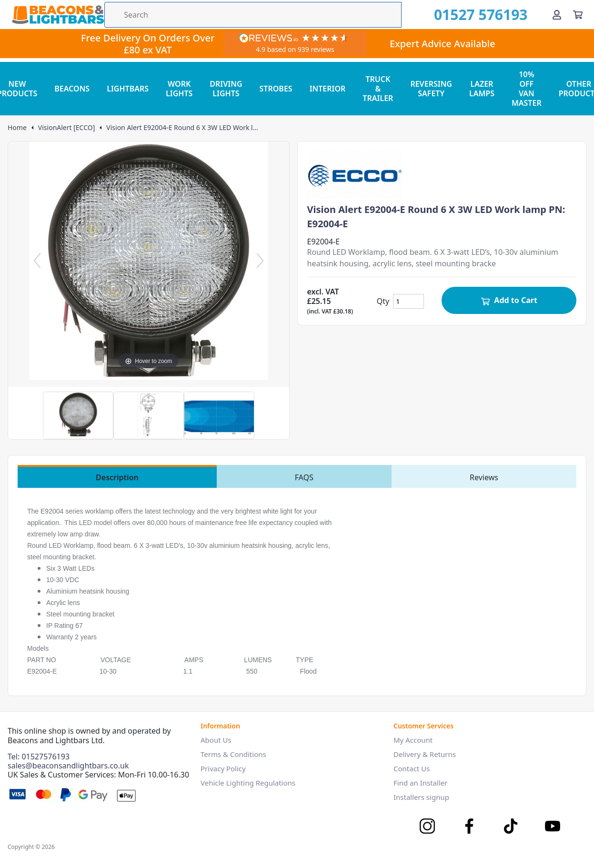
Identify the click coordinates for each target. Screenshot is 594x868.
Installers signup (421, 797)
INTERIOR (328, 89)
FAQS (304, 477)
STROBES (276, 89)
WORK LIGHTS (179, 89)
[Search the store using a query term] (253, 15)
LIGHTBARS (128, 89)
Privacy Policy (223, 768)
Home (17, 128)
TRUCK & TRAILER (378, 89)
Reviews (484, 477)
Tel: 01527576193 (39, 757)
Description (117, 477)
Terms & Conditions (233, 754)
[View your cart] (578, 15)
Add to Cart (509, 300)
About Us (216, 740)
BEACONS (72, 89)
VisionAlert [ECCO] (66, 128)
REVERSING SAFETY (431, 89)
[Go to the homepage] (58, 15)
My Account (413, 740)
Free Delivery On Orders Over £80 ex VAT (148, 44)
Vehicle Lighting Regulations (248, 783)
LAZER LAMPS (482, 89)
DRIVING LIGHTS (226, 89)
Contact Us (412, 768)
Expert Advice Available (443, 44)
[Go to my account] (557, 15)
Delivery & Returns (425, 754)
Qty (383, 301)
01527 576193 (481, 15)
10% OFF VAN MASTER (527, 89)
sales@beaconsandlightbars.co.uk (68, 766)
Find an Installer (420, 783)
